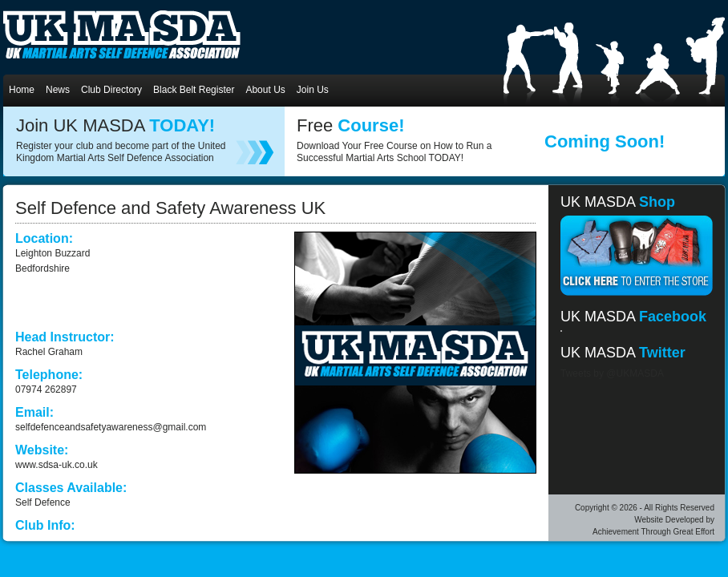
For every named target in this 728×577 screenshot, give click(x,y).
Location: (44, 238)
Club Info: (45, 525)
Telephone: (49, 375)
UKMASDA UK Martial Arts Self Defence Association (122, 34)
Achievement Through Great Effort (653, 532)
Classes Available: (71, 488)
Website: (42, 450)
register (255, 152)
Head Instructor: (65, 337)
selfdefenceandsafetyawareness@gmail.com (111, 427)
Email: (34, 412)
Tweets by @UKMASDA (612, 373)
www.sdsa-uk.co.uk (57, 465)
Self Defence (43, 502)
